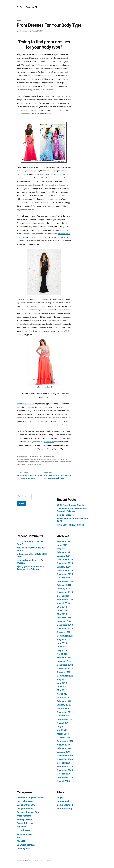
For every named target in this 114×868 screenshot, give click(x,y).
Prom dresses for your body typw (51, 462)
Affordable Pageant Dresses (31, 798)
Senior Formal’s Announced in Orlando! (31, 568)
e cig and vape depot (27, 560)
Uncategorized (51, 457)
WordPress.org (64, 809)
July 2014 (62, 607)
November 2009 (65, 759)
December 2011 (65, 708)
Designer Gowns (25, 809)
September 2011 (65, 719)
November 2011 (65, 712)
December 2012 (65, 665)
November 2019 (65, 574)
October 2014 (64, 596)
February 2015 (64, 585)
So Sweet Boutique (26, 845)
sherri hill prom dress (34, 464)
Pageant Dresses (25, 823)
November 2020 (65, 563)
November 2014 (65, 592)
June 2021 (62, 545)
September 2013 (65, 636)
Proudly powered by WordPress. (42, 861)
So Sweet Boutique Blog (28, 7)
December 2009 (65, 756)
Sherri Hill (22, 841)
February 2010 (64, 748)
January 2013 (64, 661)
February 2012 (64, 701)
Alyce (48, 459)
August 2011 (63, 723)
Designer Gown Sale (27, 805)
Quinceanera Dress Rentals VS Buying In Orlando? (72, 510)
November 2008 (65, 770)
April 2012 (62, 694)
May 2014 (62, 614)
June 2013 (62, 647)
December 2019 (65, 570)
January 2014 (64, 621)
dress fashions (24, 816)
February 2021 (64, 552)
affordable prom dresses (38, 459)
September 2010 (65, 741)
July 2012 (62, 683)
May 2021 (62, 549)
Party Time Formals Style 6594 (44, 387)
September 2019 (65, 581)
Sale (19, 838)
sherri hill (24, 464)
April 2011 (62, 730)
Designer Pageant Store (28, 812)
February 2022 (64, 541)
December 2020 (65, 560)
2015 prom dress (24, 459)
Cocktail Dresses (65, 515)
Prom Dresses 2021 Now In (70, 525)
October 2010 (64, 737)
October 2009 (64, 763)
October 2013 (64, 632)
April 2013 (62, 654)
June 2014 (62, 610)
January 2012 (64, 705)
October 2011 (64, 716)
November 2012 (65, 668)
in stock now (49, 442)
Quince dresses (24, 834)
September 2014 (65, 599)
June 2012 (62, 687)
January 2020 (64, 567)
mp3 (19, 548)
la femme (53, 459)
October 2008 (64, 774)
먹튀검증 (21, 567)
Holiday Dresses (25, 819)
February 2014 (64, 618)
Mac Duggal (60, 459)
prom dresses (24, 830)
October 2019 (64, 578)
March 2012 (63, 698)
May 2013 (62, 650)
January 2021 (64, 556)
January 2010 (64, 752)
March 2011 (63, 734)
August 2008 (63, 781)
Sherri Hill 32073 (63, 174)
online (20, 554)
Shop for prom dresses (25, 404)
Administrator (23, 31)
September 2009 (65, 767)
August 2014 (63, 603)
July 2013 (62, 643)
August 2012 (63, 679)
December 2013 (65, 625)
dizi (19, 541)
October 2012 (64, 672)
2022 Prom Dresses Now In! (71, 505)
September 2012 (65, 676)
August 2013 (63, 639)
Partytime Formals (35, 462)
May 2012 (62, 690)
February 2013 (64, 658)
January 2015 (64, 589)
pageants (21, 827)
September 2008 (65, 777)
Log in (60, 798)
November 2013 (65, 629)
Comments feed (65, 805)
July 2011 (62, 727)
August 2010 (63, 745)
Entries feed (63, 801)
